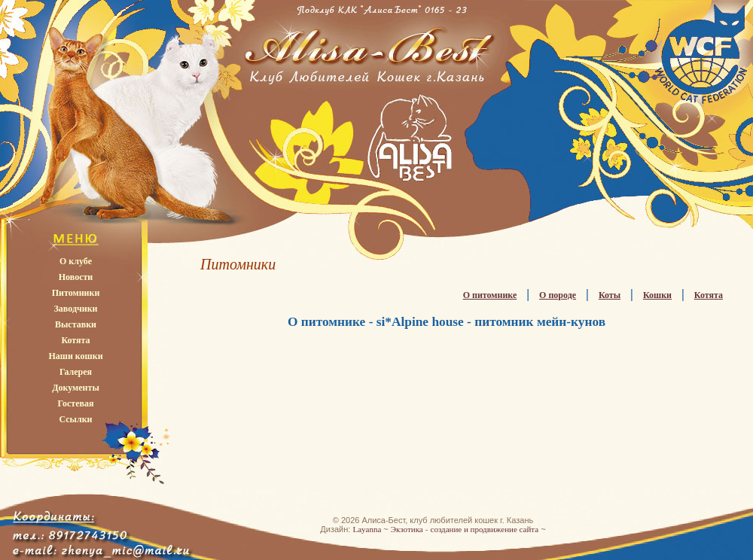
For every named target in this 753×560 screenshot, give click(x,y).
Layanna (367, 529)
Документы (76, 388)
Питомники (76, 293)
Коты (610, 295)
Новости (76, 277)
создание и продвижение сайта (485, 529)
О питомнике (490, 295)
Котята (75, 340)
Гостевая (75, 403)
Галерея (76, 372)
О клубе (76, 261)
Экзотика (407, 529)
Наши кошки (75, 356)
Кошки (657, 295)
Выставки (76, 324)
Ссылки (75, 419)
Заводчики (76, 309)
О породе (558, 295)
